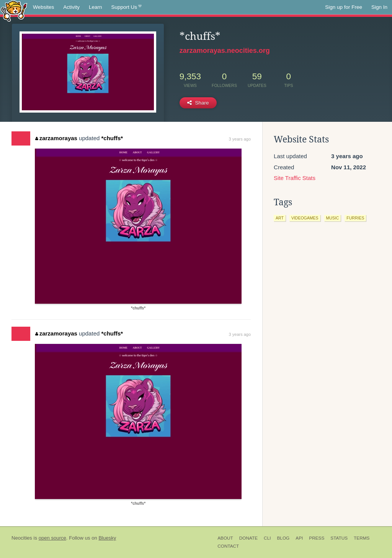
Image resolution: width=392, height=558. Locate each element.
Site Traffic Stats (295, 178)
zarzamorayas (56, 138)
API (299, 538)
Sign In (379, 7)
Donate (248, 538)
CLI (267, 538)
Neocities (22, 538)
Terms (362, 538)
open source (52, 538)
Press (317, 538)
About (225, 538)
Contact (228, 546)
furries (355, 218)
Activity (71, 7)
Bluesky (107, 538)
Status (339, 538)
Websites (43, 7)
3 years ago (240, 139)
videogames (305, 218)
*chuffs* (112, 138)
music (333, 218)
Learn (96, 7)
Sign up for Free (344, 7)
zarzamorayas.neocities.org (225, 51)
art (280, 218)
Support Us (127, 7)
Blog (283, 538)
